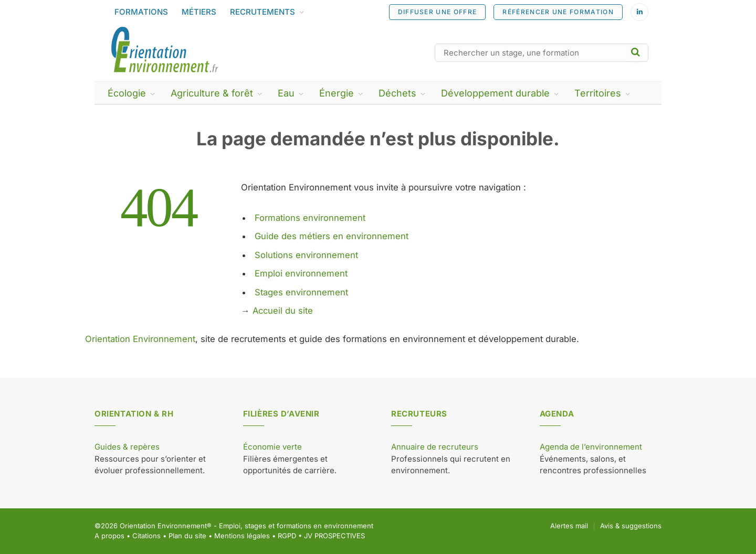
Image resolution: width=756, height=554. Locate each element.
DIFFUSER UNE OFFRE (438, 12)
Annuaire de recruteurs (435, 447)
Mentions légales (242, 536)
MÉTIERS (199, 12)
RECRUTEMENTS (262, 12)
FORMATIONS (141, 12)
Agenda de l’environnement (591, 447)
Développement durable (495, 93)
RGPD (287, 536)
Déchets (397, 93)
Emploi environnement (301, 273)
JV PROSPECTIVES (334, 536)
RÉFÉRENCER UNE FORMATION (558, 12)
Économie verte (272, 447)
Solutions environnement (306, 255)
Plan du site (187, 536)
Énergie (337, 93)
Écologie (127, 93)
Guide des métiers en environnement (332, 236)
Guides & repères (127, 447)
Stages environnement (301, 292)
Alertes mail (569, 526)
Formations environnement (310, 218)
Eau (286, 93)
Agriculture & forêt (212, 93)
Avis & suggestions (631, 526)
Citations (146, 536)
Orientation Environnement (140, 339)
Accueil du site (283, 311)
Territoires (598, 93)
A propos (109, 536)
